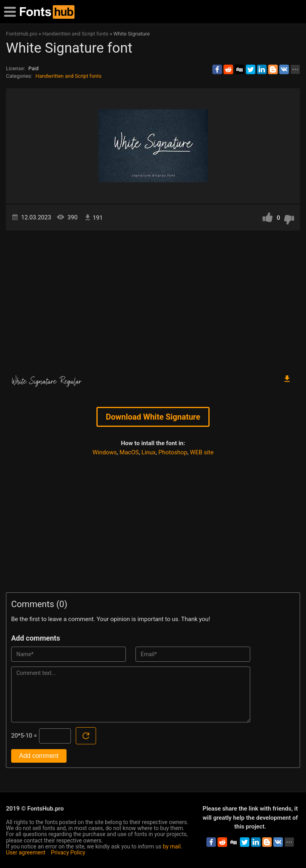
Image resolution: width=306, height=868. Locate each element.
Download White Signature (153, 417)
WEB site (202, 452)
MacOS (129, 452)
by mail (172, 846)
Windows (105, 452)
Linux (149, 452)
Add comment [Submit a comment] (39, 756)
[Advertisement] (153, 298)
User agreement (26, 852)
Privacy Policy (68, 852)
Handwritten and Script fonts (69, 76)
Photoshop (173, 452)
